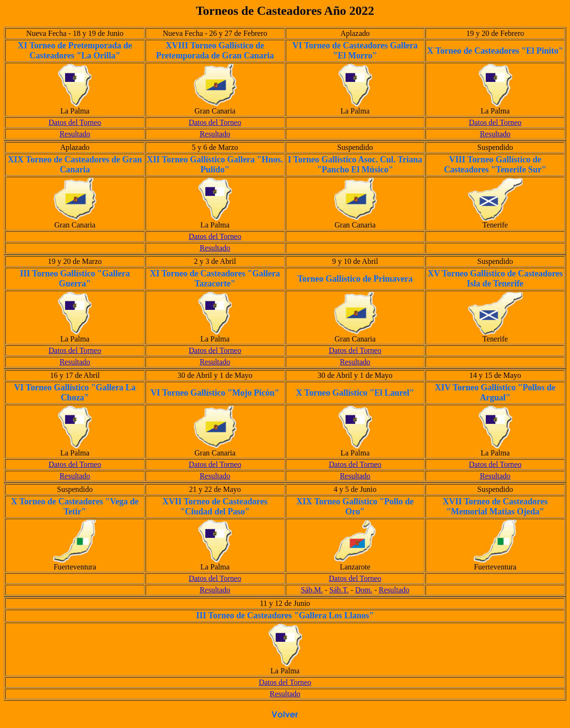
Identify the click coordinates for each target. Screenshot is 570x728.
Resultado (75, 134)
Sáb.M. (312, 590)
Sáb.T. (339, 590)
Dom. (364, 590)
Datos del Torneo (75, 122)
